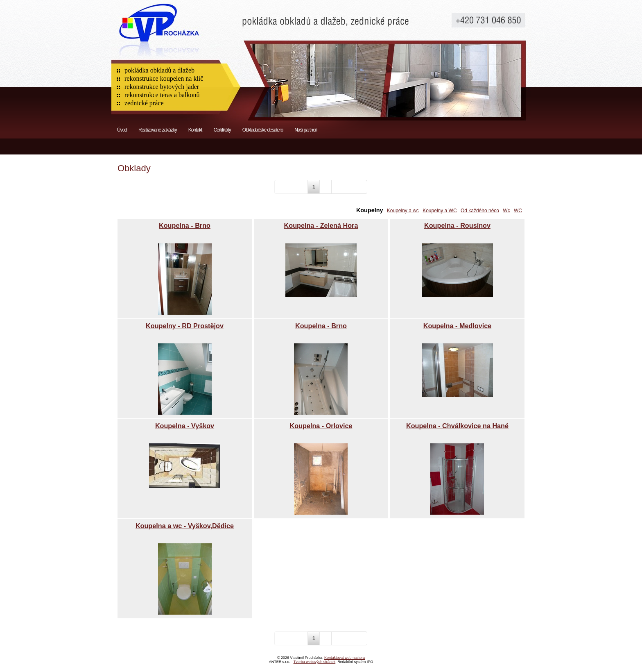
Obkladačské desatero (263, 130)
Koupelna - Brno (185, 225)
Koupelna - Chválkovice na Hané (457, 426)
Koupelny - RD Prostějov (185, 326)
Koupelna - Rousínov (457, 225)
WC (518, 211)
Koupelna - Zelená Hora (321, 225)
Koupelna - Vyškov (185, 426)
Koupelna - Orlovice (321, 426)
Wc (506, 211)
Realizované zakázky (158, 130)
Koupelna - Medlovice (457, 326)
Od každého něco (480, 211)
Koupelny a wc (403, 211)
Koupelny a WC (440, 211)
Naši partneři (306, 130)
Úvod (122, 130)
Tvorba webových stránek (315, 662)
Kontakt (195, 130)
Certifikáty (222, 130)
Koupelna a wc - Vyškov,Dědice (185, 526)
